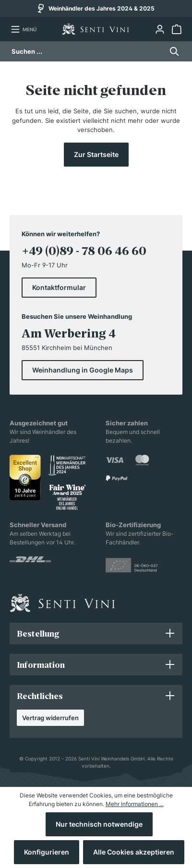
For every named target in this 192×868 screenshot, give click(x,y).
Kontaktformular (59, 287)
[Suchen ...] (87, 51)
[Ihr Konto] (160, 29)
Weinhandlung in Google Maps (83, 370)
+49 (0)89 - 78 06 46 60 (84, 251)
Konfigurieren (47, 852)
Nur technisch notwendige (99, 824)
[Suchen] (172, 51)
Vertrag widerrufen (50, 718)
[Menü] (24, 29)
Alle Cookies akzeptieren (134, 852)
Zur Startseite (96, 154)
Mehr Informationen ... (135, 804)
